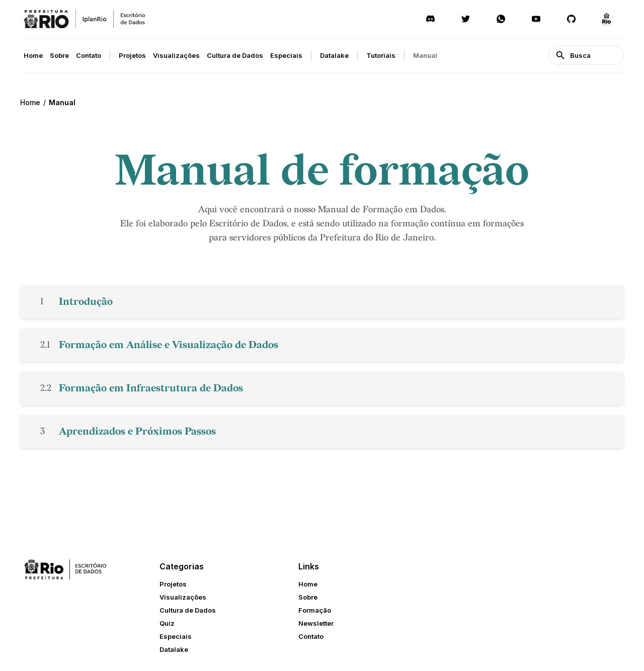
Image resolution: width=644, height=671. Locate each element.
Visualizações (176, 55)
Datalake (334, 55)
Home (33, 55)
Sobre (59, 55)
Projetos (132, 55)
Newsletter (316, 623)
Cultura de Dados (235, 55)
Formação (315, 610)
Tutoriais (381, 55)
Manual (425, 55)
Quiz (167, 623)
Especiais (286, 55)
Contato (89, 55)
